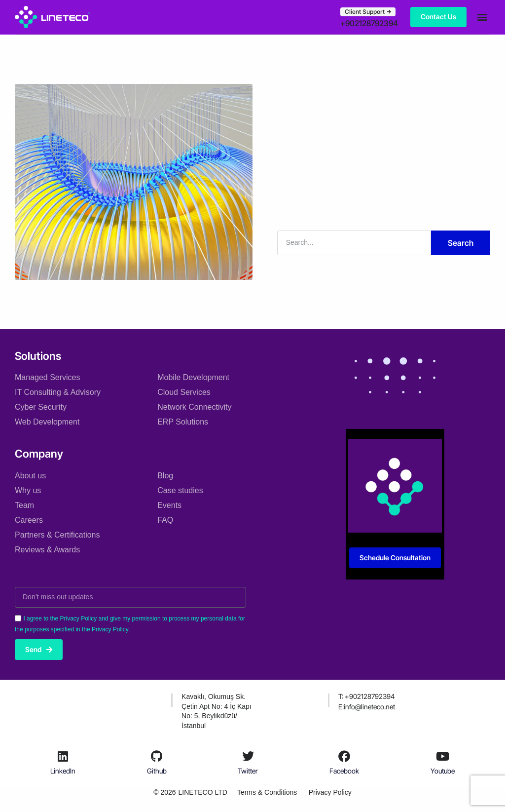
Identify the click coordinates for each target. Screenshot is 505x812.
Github (157, 771)
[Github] (157, 756)
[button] (482, 17)
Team (24, 505)
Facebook (344, 771)
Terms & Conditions (267, 792)
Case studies (180, 490)
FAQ (165, 520)
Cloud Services (184, 392)
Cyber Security (41, 406)
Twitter (248, 771)
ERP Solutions (183, 421)
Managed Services (48, 377)
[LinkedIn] (63, 756)
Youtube (443, 771)
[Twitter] (248, 756)
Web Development (47, 421)
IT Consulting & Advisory (58, 392)
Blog (165, 475)
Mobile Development (193, 377)
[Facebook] (344, 756)
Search (461, 242)
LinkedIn (63, 771)
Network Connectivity (194, 406)
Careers (29, 520)
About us (30, 475)
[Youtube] (442, 756)
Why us (28, 490)
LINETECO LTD (202, 792)
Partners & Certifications (57, 534)
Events (169, 505)
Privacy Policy (330, 792)
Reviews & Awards (47, 549)
